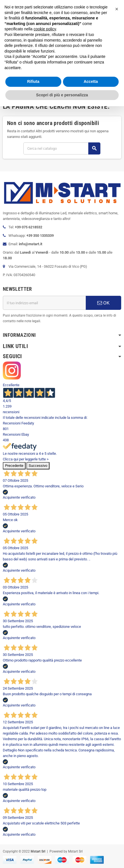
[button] (117, 9)
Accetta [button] (91, 81)
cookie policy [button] (45, 29)
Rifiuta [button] (33, 81)
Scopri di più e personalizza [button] (62, 95)
